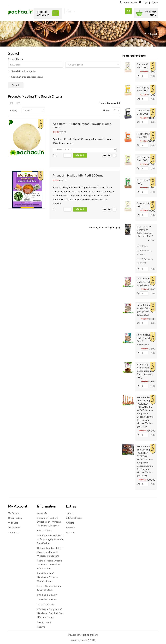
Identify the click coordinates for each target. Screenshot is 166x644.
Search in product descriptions (25, 77)
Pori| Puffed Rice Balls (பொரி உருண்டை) (145, 282)
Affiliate (70, 523)
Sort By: (13, 110)
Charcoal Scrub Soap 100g (145, 112)
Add (82, 155)
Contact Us (14, 533)
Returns (41, 627)
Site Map (71, 533)
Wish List (13, 523)
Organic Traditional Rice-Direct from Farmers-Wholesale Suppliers (50, 552)
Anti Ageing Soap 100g (143, 89)
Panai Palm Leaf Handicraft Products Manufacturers (47, 577)
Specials (70, 528)
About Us (42, 513)
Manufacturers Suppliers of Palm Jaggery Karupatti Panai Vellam (50, 539)
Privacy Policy (44, 622)
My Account (14, 513)
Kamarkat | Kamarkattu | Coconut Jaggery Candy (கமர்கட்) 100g (145, 371)
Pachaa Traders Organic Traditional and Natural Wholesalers (50, 565)
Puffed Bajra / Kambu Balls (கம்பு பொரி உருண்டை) (144, 310)
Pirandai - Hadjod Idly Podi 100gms (78, 176)
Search (128, 11)
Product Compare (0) (109, 103)
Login (145, 3)
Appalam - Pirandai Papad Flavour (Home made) (82, 126)
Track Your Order (46, 605)
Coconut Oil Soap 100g (143, 66)
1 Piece (142, 246)
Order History (15, 518)
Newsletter (14, 528)
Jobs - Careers (44, 531)
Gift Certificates (74, 518)
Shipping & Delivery (47, 595)
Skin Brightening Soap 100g (145, 159)
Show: (106, 110)
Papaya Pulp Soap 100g (143, 135)
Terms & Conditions (47, 600)
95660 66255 (130, 3)
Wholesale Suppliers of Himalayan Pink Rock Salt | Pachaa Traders (50, 613)
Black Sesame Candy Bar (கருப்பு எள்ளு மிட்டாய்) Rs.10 (145, 231)
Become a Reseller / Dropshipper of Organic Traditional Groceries (49, 522)
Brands (70, 513)
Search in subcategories (22, 71)
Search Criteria (16, 59)
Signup (155, 3)
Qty (55, 155)
